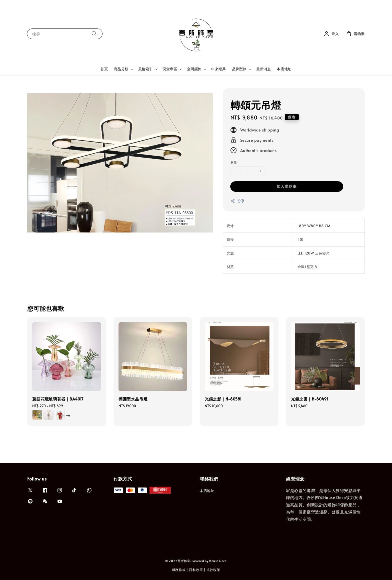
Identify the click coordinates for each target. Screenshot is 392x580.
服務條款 (179, 570)
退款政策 (213, 570)
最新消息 (263, 69)
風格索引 (145, 69)
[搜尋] (94, 34)
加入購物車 (287, 186)
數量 (234, 162)
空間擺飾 (194, 69)
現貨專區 (170, 69)
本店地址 (284, 69)
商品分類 (121, 69)
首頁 (104, 69)
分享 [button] (238, 201)
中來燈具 (218, 69)
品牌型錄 (239, 69)
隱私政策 (196, 570)
